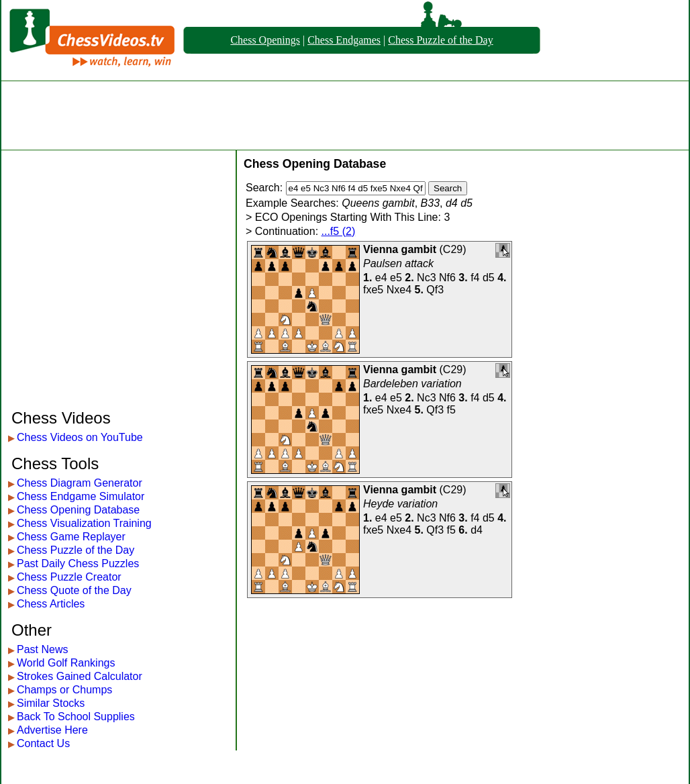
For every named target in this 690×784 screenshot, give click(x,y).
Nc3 (426, 278)
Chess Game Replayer (71, 537)
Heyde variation (400, 504)
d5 (489, 278)
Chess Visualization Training (84, 523)
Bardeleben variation (412, 384)
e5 (396, 278)
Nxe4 (399, 290)
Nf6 (447, 278)
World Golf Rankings (66, 663)
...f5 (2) (339, 231)
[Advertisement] (345, 115)
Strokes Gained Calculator (80, 676)
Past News (42, 649)
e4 (381, 278)
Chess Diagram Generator (80, 483)
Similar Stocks (51, 703)
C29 (453, 249)
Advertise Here (52, 730)
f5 (451, 410)
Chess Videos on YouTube (80, 437)
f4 (475, 278)
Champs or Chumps (64, 690)
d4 (477, 530)
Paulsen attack (398, 263)
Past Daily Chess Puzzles (78, 563)
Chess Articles (51, 604)
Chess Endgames (344, 40)
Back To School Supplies (76, 717)
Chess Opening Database (78, 510)
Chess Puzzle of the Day (440, 40)
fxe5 (373, 290)
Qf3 (435, 290)
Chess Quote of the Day (74, 590)
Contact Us (43, 743)
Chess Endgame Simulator (81, 496)
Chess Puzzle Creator (69, 577)
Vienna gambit (400, 249)
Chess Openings (265, 40)
